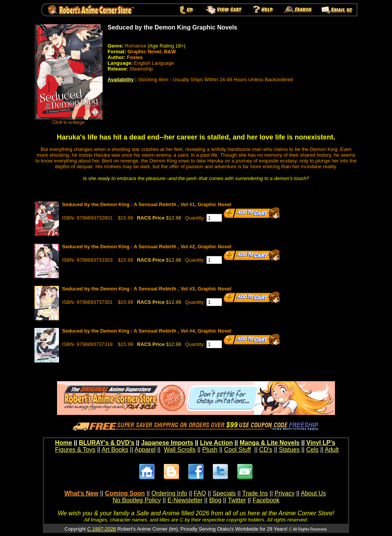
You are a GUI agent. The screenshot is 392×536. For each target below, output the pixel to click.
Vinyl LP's (321, 443)
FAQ (200, 493)
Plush (210, 450)
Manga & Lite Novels (269, 443)
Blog (215, 500)
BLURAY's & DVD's (107, 443)
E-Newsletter (185, 500)
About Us (314, 493)
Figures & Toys (75, 450)
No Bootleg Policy (137, 500)
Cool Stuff (237, 450)
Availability (121, 79)
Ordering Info (169, 493)
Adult (332, 450)
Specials (224, 493)
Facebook (266, 500)
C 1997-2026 (102, 529)
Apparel (145, 450)
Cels (312, 450)
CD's (266, 450)
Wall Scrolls (180, 450)
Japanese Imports (167, 443)
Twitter (237, 500)
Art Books (115, 450)
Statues (289, 450)
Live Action (217, 443)
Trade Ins (255, 493)
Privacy (284, 493)
